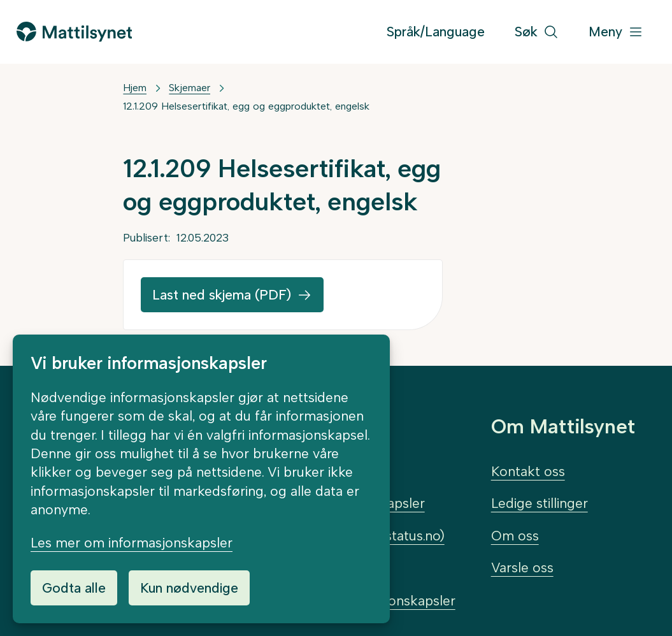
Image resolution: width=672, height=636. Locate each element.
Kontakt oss (528, 471)
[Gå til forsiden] (74, 32)
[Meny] (616, 32)
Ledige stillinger (540, 503)
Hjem (135, 88)
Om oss (515, 536)
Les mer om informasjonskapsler (132, 543)
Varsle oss (522, 567)
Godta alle (74, 588)
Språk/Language (436, 32)
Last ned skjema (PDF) (222, 295)
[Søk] (537, 32)
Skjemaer (189, 88)
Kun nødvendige (189, 588)
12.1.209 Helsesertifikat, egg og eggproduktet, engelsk (246, 106)
